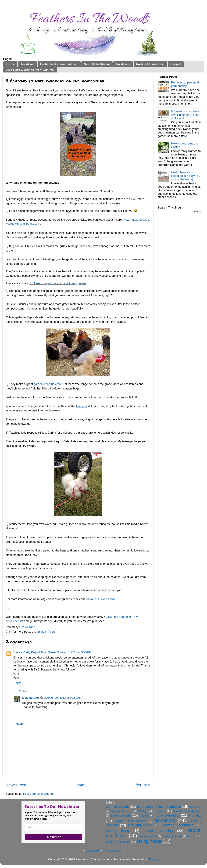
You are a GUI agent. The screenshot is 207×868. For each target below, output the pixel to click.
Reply (17, 683)
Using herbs (149, 841)
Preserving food (148, 836)
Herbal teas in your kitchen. (59, 64)
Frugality (195, 815)
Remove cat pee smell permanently (185, 84)
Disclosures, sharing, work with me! (30, 70)
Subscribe (53, 837)
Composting (195, 807)
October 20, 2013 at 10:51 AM (63, 698)
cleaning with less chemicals (159, 807)
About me (27, 64)
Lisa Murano (30, 698)
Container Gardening (121, 811)
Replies (23, 691)
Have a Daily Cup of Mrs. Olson (35, 652)
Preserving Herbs (172, 836)
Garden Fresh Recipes (130, 821)
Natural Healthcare (97, 64)
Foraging (144, 816)
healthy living (118, 831)
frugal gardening (167, 815)
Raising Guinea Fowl (150, 64)
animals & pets (46, 632)
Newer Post (16, 785)
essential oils (121, 815)
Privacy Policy (113, 851)
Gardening (123, 64)
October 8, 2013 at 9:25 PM (74, 652)
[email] (53, 827)
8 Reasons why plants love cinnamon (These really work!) (185, 115)
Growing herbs (140, 825)
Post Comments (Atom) (38, 794)
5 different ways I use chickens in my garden (58, 283)
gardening (165, 820)
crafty (142, 811)
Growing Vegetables (177, 825)
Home (11, 64)
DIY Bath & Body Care (187, 811)
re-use (191, 836)
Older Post (141, 785)
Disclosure (92, 851)
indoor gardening (158, 831)
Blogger (153, 859)
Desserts (160, 811)
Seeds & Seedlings (118, 842)
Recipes (176, 64)
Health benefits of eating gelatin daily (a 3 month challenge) (186, 176)
